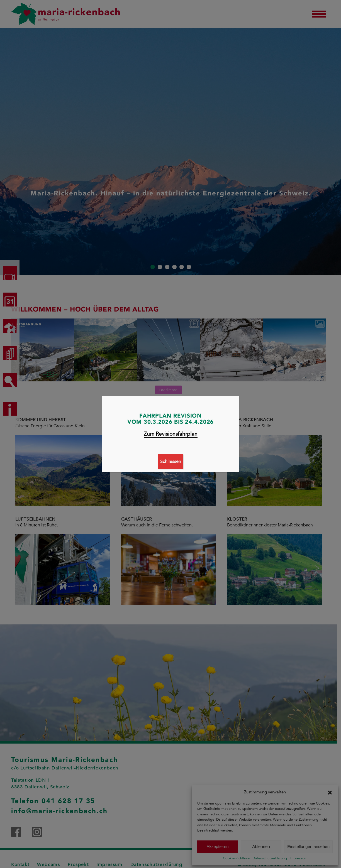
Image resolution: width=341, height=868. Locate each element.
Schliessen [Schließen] (171, 462)
